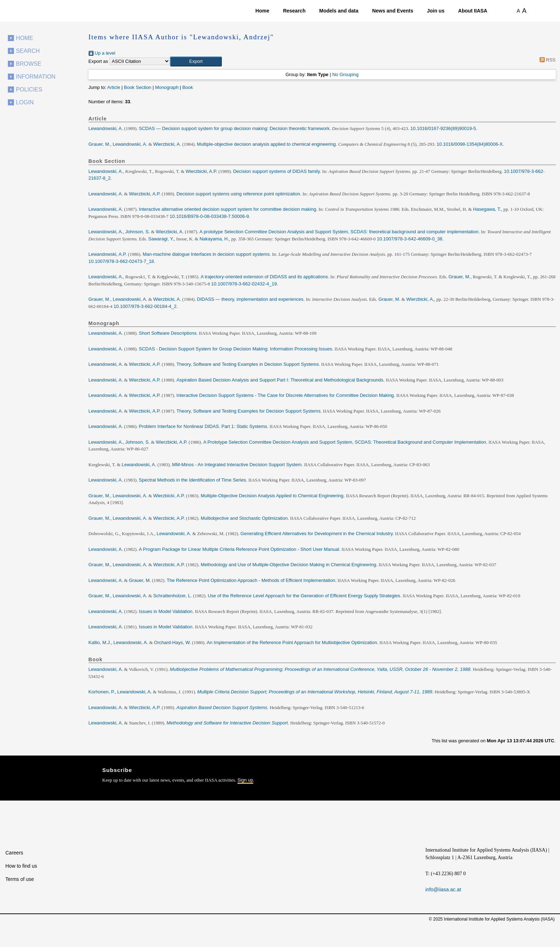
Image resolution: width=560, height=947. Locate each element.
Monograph (167, 87)
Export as (98, 61)
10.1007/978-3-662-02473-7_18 (121, 261)
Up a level (102, 53)
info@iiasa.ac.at (443, 889)
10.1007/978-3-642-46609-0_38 (410, 239)
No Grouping (345, 74)
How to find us (21, 866)
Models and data (339, 11)
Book (188, 87)
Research (294, 11)
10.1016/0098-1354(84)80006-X (469, 144)
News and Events (393, 11)
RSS (547, 60)
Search (28, 51)
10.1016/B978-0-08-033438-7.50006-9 (209, 216)
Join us (436, 11)
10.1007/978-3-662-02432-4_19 (244, 284)
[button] (196, 61)
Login (25, 102)
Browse (29, 64)
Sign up (245, 780)
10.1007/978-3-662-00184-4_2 (145, 306)
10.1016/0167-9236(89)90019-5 (443, 128)
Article (114, 87)
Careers (14, 853)
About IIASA (473, 11)
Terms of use (20, 879)
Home (262, 11)
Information (36, 77)
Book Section (138, 87)
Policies (29, 89)
